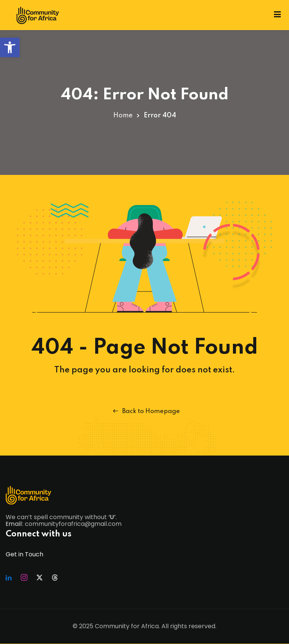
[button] (10, 47)
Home (123, 115)
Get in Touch (24, 554)
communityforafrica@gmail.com (73, 524)
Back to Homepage (145, 411)
